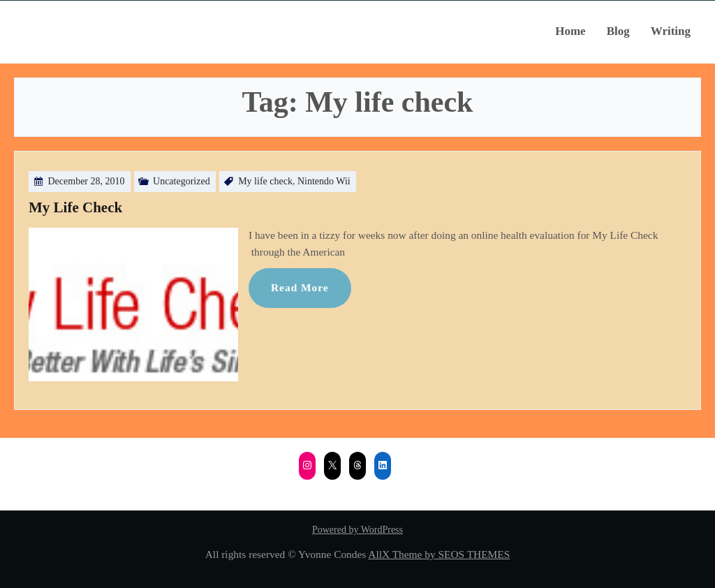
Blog (618, 31)
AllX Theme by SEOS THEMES (439, 554)
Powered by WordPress (357, 530)
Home (570, 31)
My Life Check (75, 207)
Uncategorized (182, 181)
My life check (265, 181)
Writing (671, 31)
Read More (300, 287)
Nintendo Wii (324, 181)
